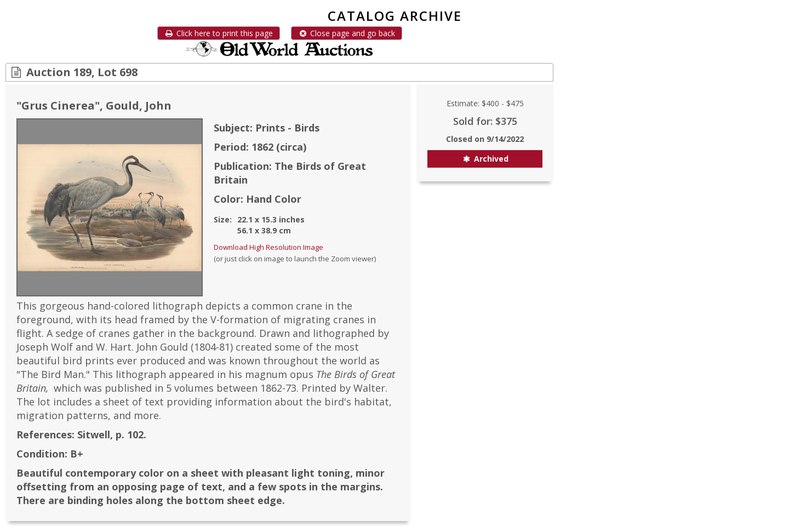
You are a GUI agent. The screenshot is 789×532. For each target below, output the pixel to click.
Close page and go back (347, 33)
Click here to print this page (219, 33)
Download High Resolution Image (268, 247)
